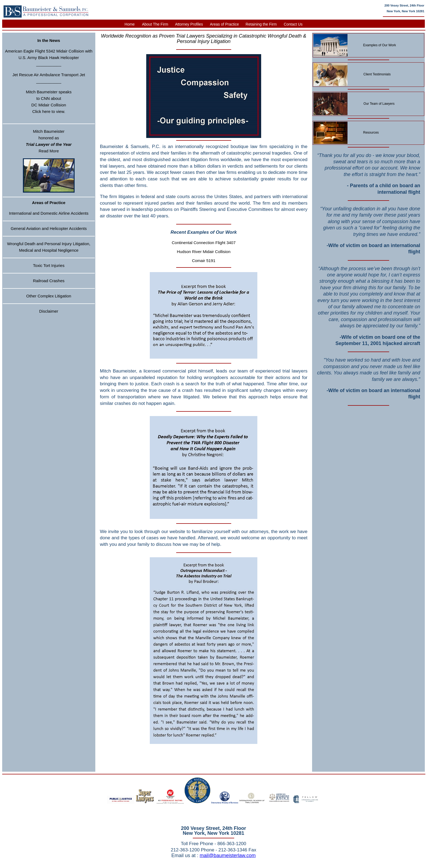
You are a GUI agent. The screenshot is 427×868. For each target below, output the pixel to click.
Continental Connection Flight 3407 (204, 243)
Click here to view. (49, 111)
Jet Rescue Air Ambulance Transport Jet (49, 75)
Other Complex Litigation (49, 296)
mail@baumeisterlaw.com (228, 855)
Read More (49, 151)
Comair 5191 (204, 261)
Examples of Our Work (380, 45)
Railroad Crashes (49, 281)
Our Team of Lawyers (379, 104)
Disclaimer (49, 311)
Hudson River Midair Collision (204, 252)
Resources (371, 133)
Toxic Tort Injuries (49, 265)
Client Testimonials (377, 74)
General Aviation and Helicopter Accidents (49, 228)
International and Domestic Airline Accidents (49, 213)
